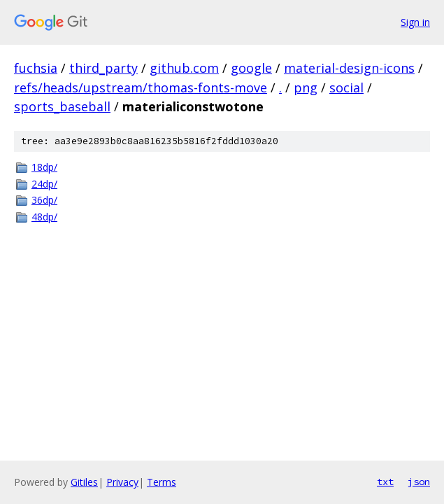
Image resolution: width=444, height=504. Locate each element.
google (251, 68)
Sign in (415, 22)
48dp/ (44, 217)
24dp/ (44, 184)
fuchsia (36, 68)
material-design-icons (349, 68)
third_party (103, 68)
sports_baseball (62, 106)
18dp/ (44, 167)
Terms (162, 482)
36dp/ (44, 200)
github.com (184, 68)
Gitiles (84, 482)
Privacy (122, 482)
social (346, 87)
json (419, 482)
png (306, 87)
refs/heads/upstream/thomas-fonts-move (141, 87)
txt (385, 482)
